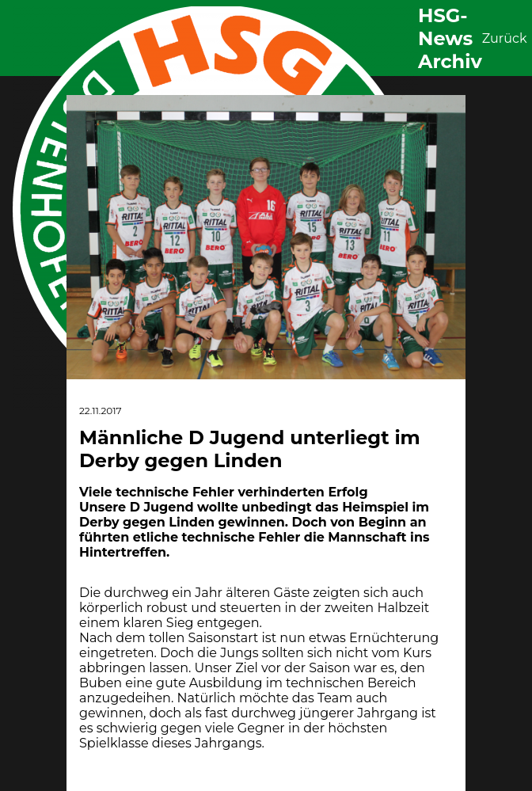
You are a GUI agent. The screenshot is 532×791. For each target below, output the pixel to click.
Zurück (505, 38)
